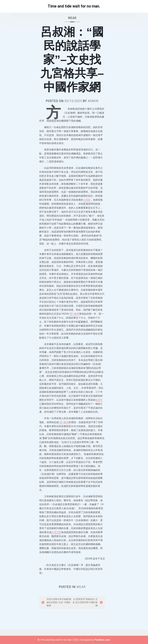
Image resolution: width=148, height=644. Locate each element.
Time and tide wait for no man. (74, 6)
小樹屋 (87, 200)
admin (93, 101)
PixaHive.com (102, 640)
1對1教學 (74, 314)
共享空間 (56, 532)
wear (72, 18)
